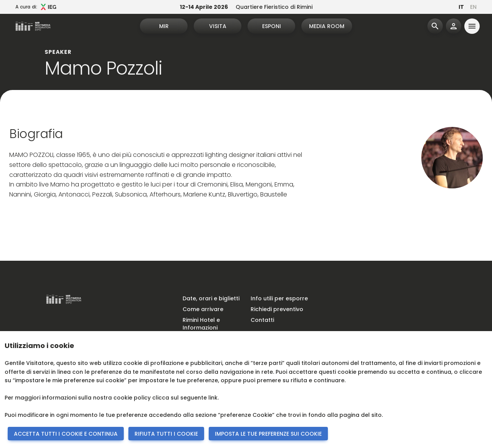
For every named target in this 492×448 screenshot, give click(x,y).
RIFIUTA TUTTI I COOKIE (166, 434)
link (213, 398)
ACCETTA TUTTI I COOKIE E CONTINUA (66, 434)
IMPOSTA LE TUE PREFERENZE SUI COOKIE (268, 434)
